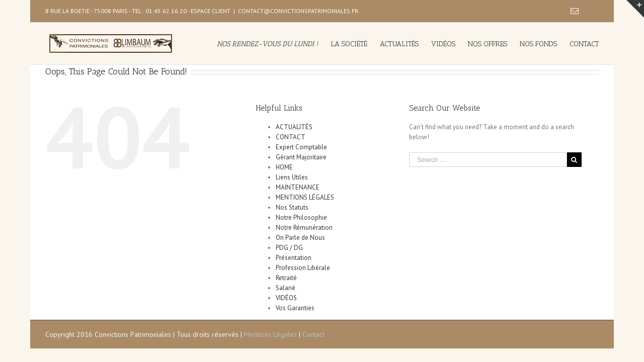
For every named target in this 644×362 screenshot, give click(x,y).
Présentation (294, 258)
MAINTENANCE (298, 187)
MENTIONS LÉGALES (305, 197)
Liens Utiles (292, 177)
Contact (313, 334)
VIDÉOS (286, 298)
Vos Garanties (295, 308)
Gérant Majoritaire (301, 157)
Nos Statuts (292, 207)
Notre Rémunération (304, 228)
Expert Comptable (301, 147)
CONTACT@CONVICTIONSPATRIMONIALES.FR (298, 11)
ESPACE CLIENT (211, 11)
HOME (284, 167)
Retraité (286, 278)
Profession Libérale (303, 268)
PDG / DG (289, 248)
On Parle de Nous (300, 238)
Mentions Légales (270, 334)
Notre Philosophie (301, 217)
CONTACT (291, 137)
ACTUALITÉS (294, 127)
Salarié (286, 288)
